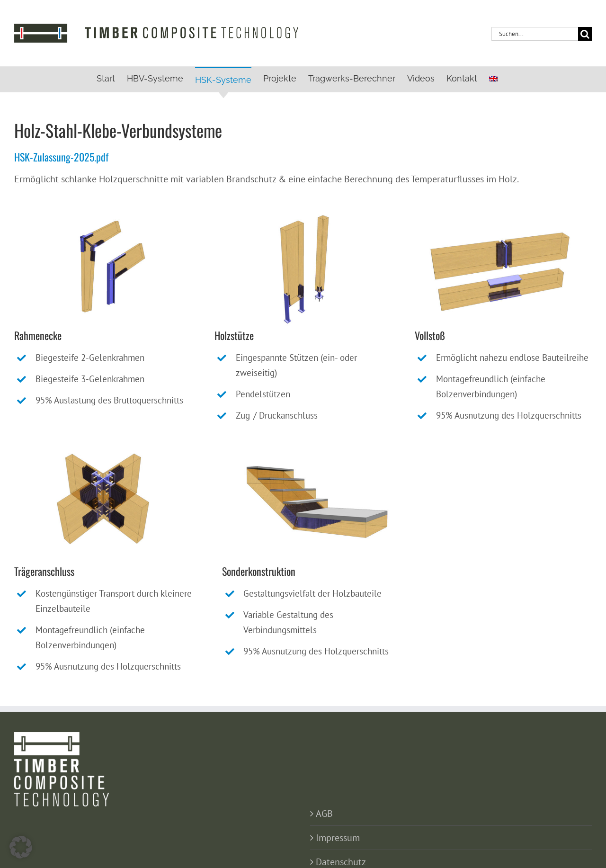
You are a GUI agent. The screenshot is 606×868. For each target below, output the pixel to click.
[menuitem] (493, 79)
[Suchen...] (535, 34)
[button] (21, 847)
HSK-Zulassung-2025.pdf (61, 157)
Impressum (338, 838)
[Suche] (585, 34)
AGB (324, 814)
